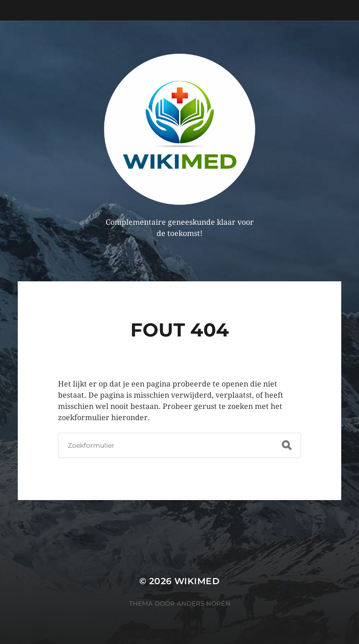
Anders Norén (204, 603)
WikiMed (197, 581)
